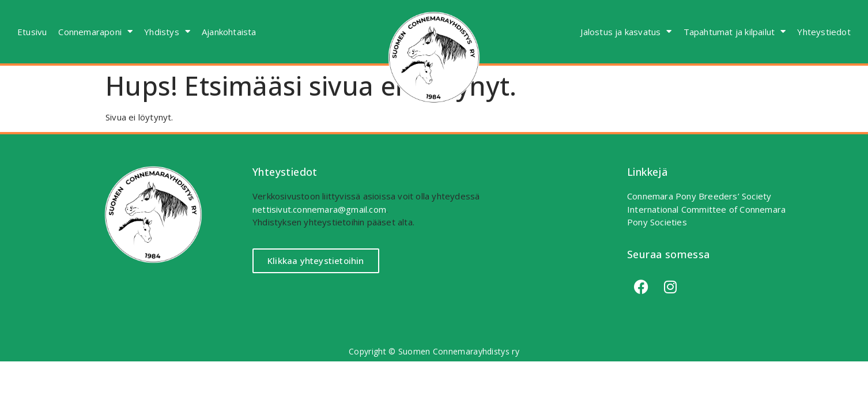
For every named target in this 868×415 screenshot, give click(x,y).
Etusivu (32, 32)
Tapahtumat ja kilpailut (735, 31)
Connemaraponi (95, 31)
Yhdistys (167, 31)
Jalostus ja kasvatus (626, 31)
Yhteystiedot (824, 32)
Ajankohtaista (229, 32)
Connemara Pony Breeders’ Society (699, 196)
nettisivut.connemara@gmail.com (319, 209)
